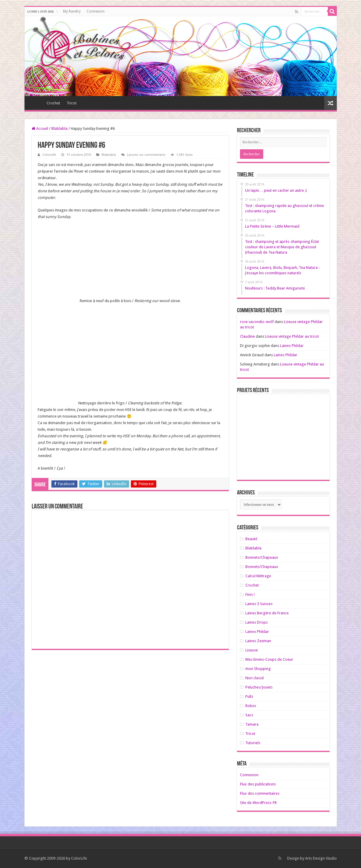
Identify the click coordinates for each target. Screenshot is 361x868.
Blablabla (59, 128)
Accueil (40, 128)
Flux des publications (258, 784)
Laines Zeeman (258, 641)
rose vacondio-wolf (257, 322)
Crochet (53, 103)
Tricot (72, 103)
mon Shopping (258, 669)
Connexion (96, 11)
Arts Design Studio (321, 858)
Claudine (247, 336)
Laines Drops (257, 622)
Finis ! (250, 594)
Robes (251, 706)
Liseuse (252, 650)
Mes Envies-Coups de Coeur (269, 659)
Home (35, 102)
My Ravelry (72, 11)
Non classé (255, 678)
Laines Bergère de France (267, 613)
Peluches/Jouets (259, 687)
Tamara (252, 724)
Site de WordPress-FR (258, 803)
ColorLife (49, 155)
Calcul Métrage (258, 576)
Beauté (251, 539)
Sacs (249, 715)
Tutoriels (253, 743)
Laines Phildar (292, 346)
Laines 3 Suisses (259, 604)
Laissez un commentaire (146, 155)
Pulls (249, 696)
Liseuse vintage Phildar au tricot (292, 336)
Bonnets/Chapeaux (262, 557)
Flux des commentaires (260, 793)
